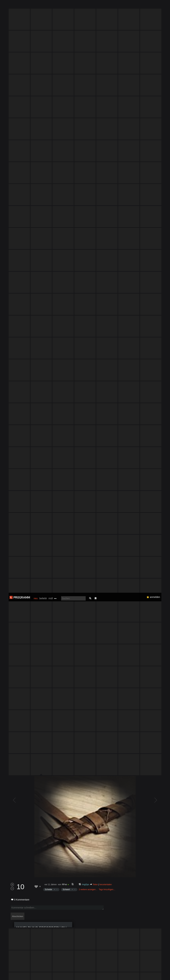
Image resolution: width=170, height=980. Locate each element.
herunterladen (106, 512)
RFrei (64, 512)
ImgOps (86, 512)
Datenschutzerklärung (91, 976)
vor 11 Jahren (51, 512)
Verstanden (159, 973)
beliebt (43, 6)
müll (51, 6)
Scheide (48, 517)
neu (36, 6)
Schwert (66, 517)
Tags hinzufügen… (107, 517)
